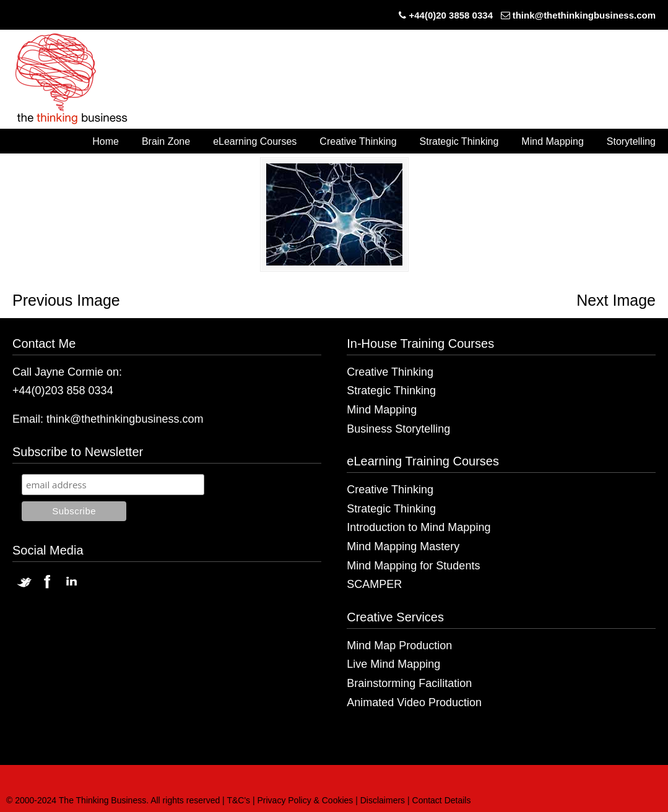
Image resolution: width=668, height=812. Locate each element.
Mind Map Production (399, 646)
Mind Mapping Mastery (403, 546)
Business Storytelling (398, 429)
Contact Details (442, 800)
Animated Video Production (414, 702)
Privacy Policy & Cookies (306, 800)
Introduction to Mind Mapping (419, 527)
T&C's (238, 800)
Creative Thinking (390, 372)
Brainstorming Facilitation (409, 683)
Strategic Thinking (391, 391)
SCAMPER (374, 584)
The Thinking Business (78, 80)
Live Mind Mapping (393, 664)
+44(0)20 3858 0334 (451, 15)
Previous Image (66, 300)
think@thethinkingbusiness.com (584, 15)
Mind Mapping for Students (413, 566)
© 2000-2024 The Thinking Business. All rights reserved (113, 800)
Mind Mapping (382, 410)
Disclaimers (383, 800)
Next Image (616, 300)
